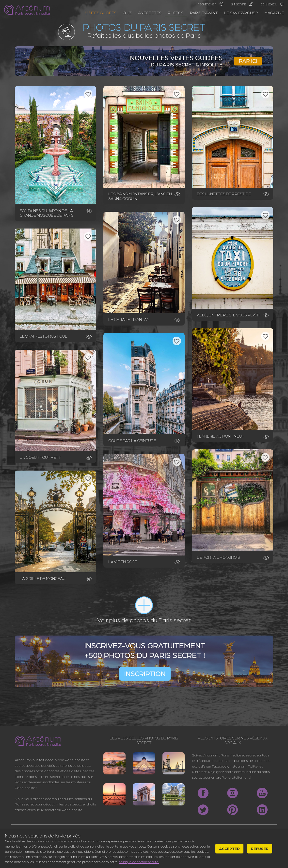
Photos (176, 13)
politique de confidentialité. (139, 862)
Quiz (127, 13)
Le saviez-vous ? (241, 13)
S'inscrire (242, 4)
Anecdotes (150, 13)
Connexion (272, 4)
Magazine (274, 13)
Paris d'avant (204, 13)
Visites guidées (101, 13)
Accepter (229, 848)
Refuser (260, 848)
